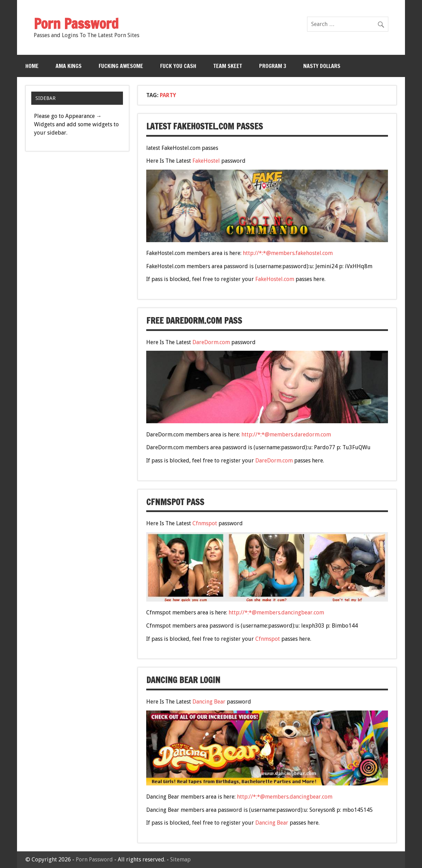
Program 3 (273, 66)
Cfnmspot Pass (175, 502)
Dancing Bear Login (183, 680)
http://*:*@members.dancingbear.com (276, 612)
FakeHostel (206, 161)
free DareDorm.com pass (194, 321)
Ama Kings (69, 66)
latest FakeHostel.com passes (205, 126)
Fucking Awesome (121, 66)
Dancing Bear (209, 702)
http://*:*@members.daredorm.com (286, 435)
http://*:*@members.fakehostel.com (288, 253)
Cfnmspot (205, 523)
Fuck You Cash (178, 66)
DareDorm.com (211, 342)
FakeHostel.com (275, 279)
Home (32, 66)
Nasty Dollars (322, 66)
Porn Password (94, 860)
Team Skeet (228, 66)
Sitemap (180, 860)
